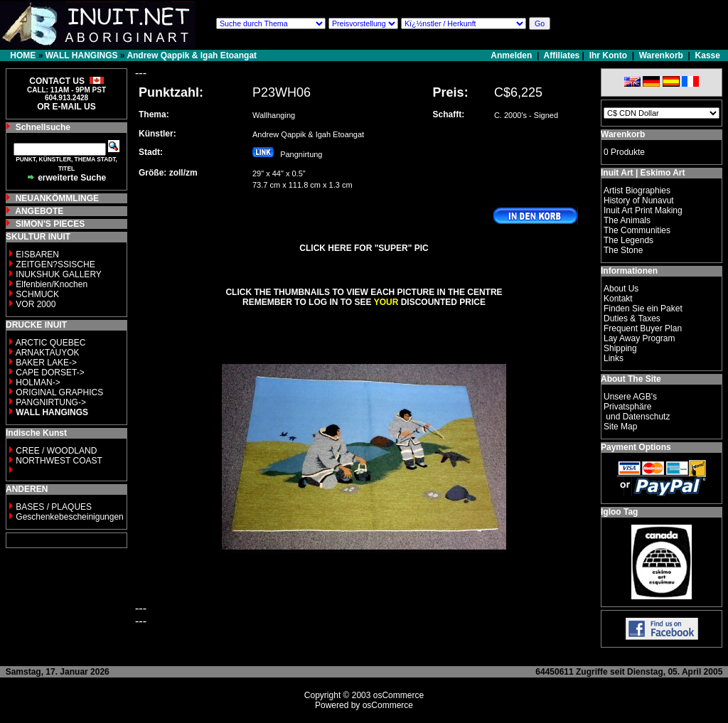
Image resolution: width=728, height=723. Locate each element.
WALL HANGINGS (82, 55)
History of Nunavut (639, 200)
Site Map (620, 427)
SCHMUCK (37, 294)
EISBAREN (37, 255)
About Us (621, 289)
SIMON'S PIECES (50, 224)
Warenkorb (661, 55)
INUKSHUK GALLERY (59, 274)
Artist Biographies (637, 191)
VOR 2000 (36, 304)
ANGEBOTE (39, 211)
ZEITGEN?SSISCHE (55, 264)
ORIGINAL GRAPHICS (59, 392)
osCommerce (398, 695)
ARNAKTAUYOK (48, 353)
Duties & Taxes (632, 318)
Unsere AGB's (630, 397)
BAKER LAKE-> (46, 363)
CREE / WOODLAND (55, 451)
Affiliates (562, 55)
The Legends (628, 240)
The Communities (637, 230)
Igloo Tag (619, 512)
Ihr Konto (608, 55)
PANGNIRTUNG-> (51, 402)
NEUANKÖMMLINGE (57, 198)
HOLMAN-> (38, 382)
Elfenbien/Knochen (52, 284)
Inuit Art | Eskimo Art (643, 173)
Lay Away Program (639, 338)
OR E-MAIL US (66, 107)
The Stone (623, 250)
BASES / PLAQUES (54, 507)
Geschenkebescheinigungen (69, 517)
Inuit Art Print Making (643, 210)
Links (614, 358)
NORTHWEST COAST (58, 461)
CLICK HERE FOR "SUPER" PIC (364, 248)
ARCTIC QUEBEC (51, 343)
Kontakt (618, 299)
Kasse (708, 55)
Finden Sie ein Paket (643, 309)
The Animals (627, 220)
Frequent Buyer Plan (643, 328)
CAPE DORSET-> (50, 373)
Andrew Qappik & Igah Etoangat (192, 55)
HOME (23, 55)
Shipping (620, 348)
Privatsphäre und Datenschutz (637, 412)
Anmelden (512, 55)
